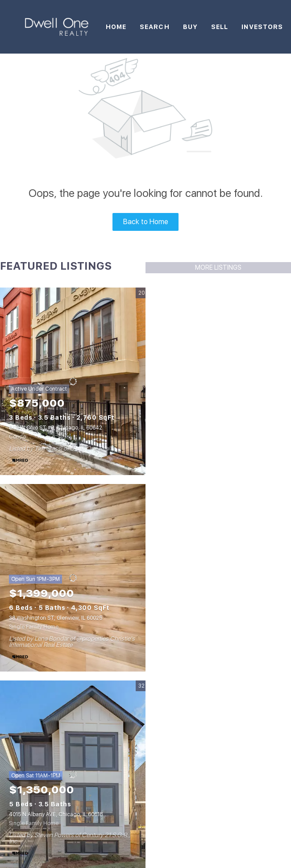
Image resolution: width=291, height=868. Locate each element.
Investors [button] (262, 27)
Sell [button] (220, 27)
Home (116, 27)
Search (155, 27)
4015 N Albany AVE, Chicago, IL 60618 (56, 814)
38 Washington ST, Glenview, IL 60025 (56, 618)
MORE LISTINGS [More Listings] (218, 267)
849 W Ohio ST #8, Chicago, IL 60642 (56, 428)
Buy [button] (190, 27)
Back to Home (146, 222)
